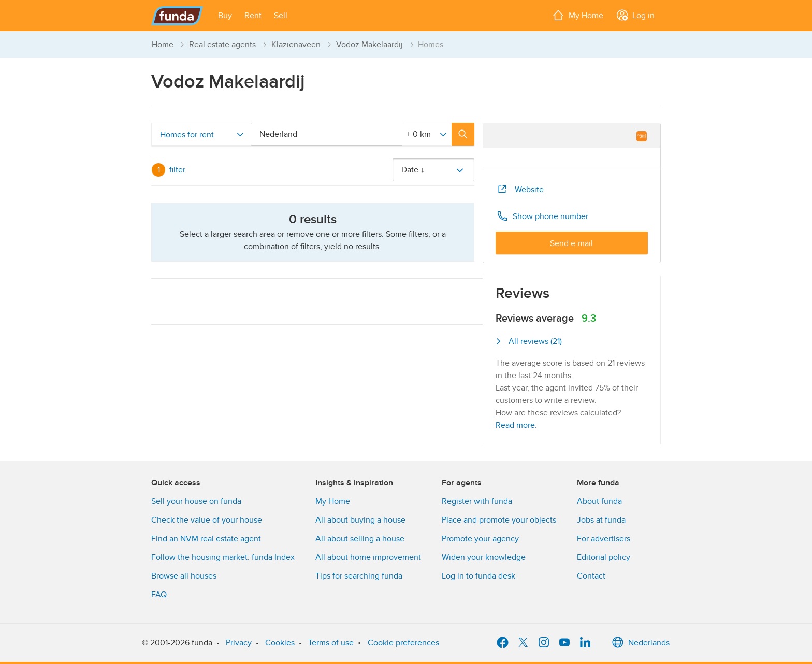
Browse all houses (184, 576)
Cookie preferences (403, 643)
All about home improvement (368, 557)
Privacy (239, 643)
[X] (523, 643)
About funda (599, 501)
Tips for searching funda (359, 576)
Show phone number (542, 216)
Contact (591, 576)
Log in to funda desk (479, 576)
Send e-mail (571, 243)
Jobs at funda (601, 520)
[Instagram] (544, 643)
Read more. (516, 425)
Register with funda (477, 501)
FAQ (159, 595)
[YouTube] (564, 643)
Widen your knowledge (484, 557)
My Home (333, 501)
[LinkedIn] (585, 643)
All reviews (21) (529, 341)
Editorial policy (604, 557)
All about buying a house (360, 520)
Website (520, 189)
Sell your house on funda (196, 501)
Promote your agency (480, 539)
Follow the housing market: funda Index (223, 557)
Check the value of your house (207, 520)
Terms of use (331, 643)
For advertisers (604, 539)
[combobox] (328, 134)
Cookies (280, 643)
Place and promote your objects (499, 520)
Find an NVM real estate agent (206, 539)
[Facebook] (502, 643)
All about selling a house (360, 539)
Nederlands (641, 643)
